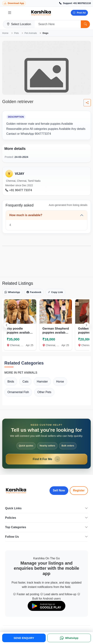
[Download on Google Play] (47, 606)
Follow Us (46, 537)
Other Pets (44, 392)
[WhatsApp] (69, 638)
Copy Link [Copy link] (55, 292)
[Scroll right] (86, 325)
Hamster (42, 382)
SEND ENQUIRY (24, 638)
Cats (25, 382)
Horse (60, 382)
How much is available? (26, 215)
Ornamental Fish (18, 392)
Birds (11, 382)
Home (5, 33)
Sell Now (59, 490)
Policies (46, 518)
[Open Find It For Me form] (46, 444)
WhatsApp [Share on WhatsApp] (12, 292)
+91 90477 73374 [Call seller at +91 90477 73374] (19, 190)
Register (79, 490)
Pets (17, 33)
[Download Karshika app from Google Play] (14, 3)
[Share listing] (87, 103)
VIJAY (19, 174)
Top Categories (46, 527)
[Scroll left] (7, 325)
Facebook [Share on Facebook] (34, 292)
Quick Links (46, 508)
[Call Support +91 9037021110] (75, 3)
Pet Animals (31, 33)
